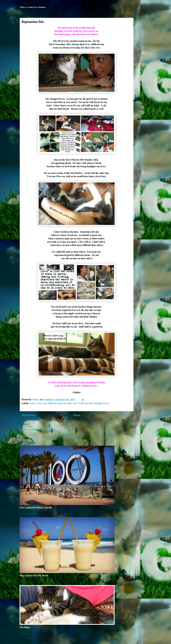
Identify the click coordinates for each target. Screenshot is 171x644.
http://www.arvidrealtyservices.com (38, 429)
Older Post (125, 415)
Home (77, 415)
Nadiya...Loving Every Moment (33, 7)
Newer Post (28, 415)
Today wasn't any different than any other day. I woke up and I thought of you (69, 403)
